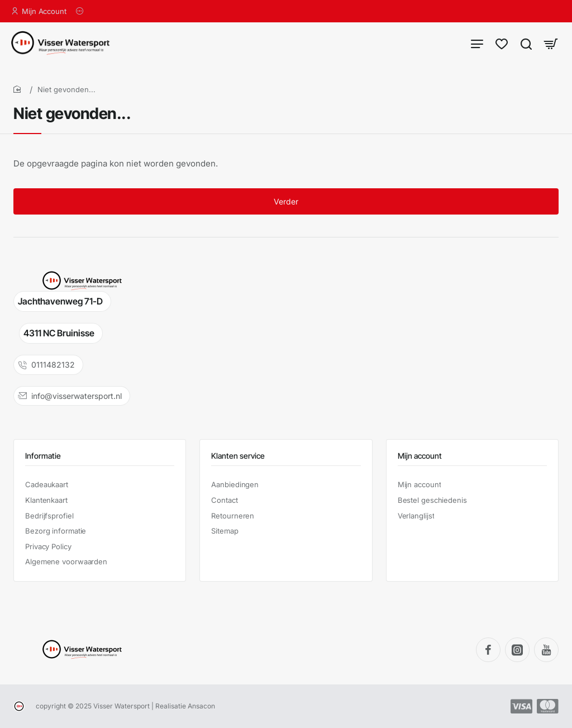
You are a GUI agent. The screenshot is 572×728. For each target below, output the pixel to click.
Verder (286, 201)
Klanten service (238, 456)
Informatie (43, 456)
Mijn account (420, 456)
